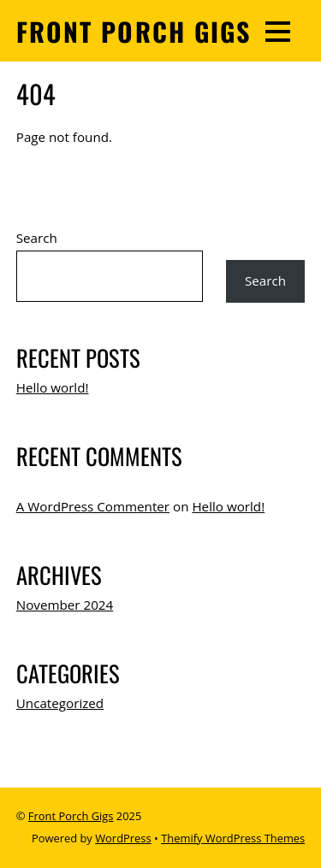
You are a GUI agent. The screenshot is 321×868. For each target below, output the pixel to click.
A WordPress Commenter (93, 506)
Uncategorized (60, 703)
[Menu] (278, 31)
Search (37, 238)
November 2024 (65, 605)
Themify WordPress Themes (233, 838)
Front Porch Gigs (71, 816)
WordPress (123, 838)
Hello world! (53, 387)
